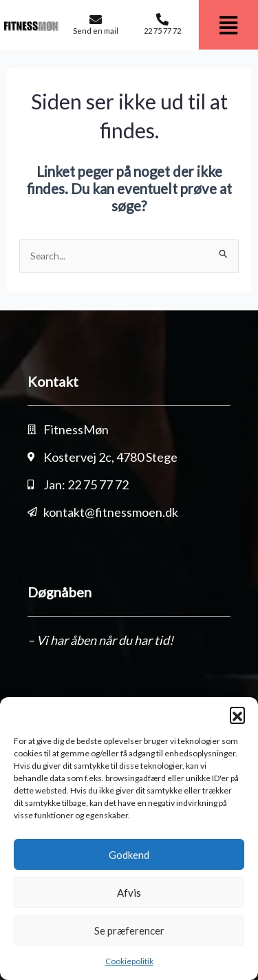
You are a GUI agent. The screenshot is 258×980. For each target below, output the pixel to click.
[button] (237, 714)
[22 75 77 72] (162, 19)
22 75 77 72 (162, 31)
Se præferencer (129, 930)
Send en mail (96, 31)
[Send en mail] (96, 19)
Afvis (129, 893)
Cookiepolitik (129, 961)
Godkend (129, 855)
